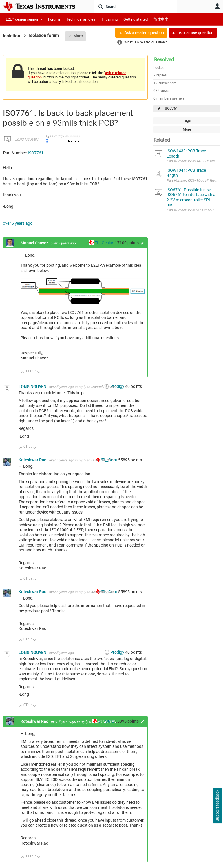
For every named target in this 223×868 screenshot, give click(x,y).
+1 (142, 243)
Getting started (136, 19)
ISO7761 (171, 108)
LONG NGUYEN (26, 140)
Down (39, 373)
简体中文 (161, 19)
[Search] (135, 6)
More (78, 36)
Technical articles (81, 19)
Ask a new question (196, 33)
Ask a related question (144, 33)
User (217, 6)
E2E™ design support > (24, 19)
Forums (54, 19)
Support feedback (217, 806)
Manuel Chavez (35, 243)
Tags (187, 120)
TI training (109, 19)
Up (23, 373)
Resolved (164, 59)
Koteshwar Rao (33, 460)
